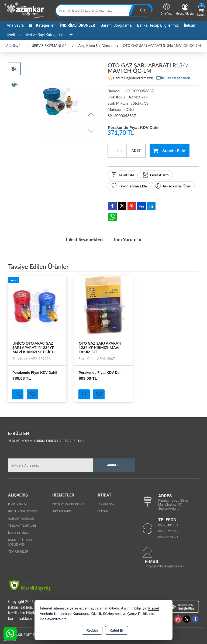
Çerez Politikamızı (142, 614)
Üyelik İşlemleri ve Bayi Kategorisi (35, 35)
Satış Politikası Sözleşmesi (20, 542)
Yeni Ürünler (18, 551)
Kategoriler (42, 25)
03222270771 (168, 537)
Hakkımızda (105, 504)
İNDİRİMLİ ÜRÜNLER (77, 25)
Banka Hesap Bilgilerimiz (158, 25)
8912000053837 (122, 116)
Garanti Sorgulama (116, 25)
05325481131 (168, 525)
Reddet (92, 631)
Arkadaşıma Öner (173, 186)
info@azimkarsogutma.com (165, 566)
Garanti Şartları (21, 518)
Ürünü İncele (18, 394)
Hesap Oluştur (185, 10)
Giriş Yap (166, 9)
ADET (136, 150)
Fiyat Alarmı (156, 175)
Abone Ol (114, 465)
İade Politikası (19, 533)
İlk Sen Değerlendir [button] (173, 78)
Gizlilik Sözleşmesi (23, 511)
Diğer (130, 109)
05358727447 (168, 531)
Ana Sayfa (15, 25)
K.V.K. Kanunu (18, 504)
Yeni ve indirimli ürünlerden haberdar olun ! (46, 441)
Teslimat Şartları (22, 525)
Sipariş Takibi (62, 511)
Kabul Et (117, 631)
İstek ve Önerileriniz (68, 504)
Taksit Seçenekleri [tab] (83, 239)
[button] (91, 115)
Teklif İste (123, 175)
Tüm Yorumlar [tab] (128, 239)
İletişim (190, 25)
